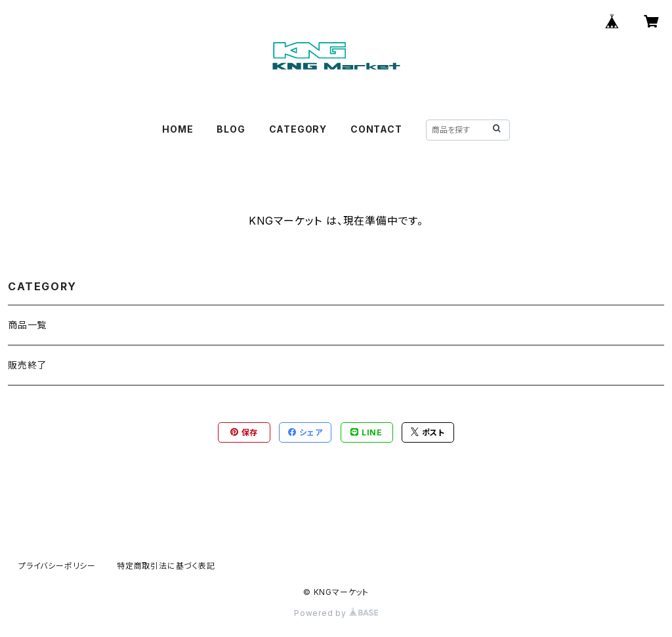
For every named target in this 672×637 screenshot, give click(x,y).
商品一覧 (27, 325)
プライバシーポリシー (57, 566)
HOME (178, 129)
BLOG (231, 129)
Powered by (336, 613)
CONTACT (376, 129)
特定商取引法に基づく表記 (166, 566)
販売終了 (27, 365)
